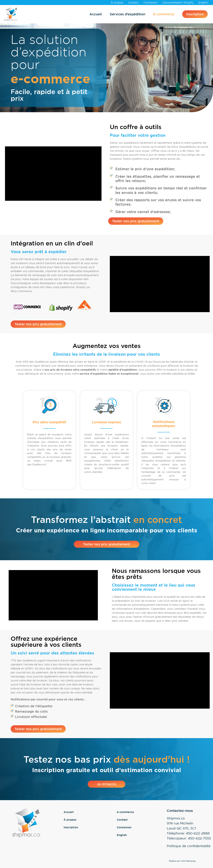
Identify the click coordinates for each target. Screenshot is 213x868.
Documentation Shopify (178, 3)
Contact (133, 3)
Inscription (195, 14)
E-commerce (164, 14)
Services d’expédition (128, 14)
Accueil (96, 14)
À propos (117, 3)
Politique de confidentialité (189, 846)
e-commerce (125, 812)
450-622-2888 (198, 833)
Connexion (150, 3)
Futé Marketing (188, 861)
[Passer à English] (203, 3)
